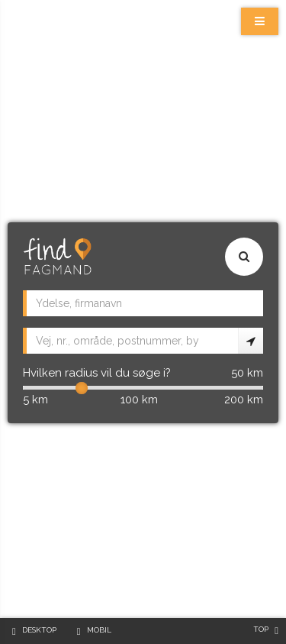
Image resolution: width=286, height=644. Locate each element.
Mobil (99, 630)
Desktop (39, 630)
